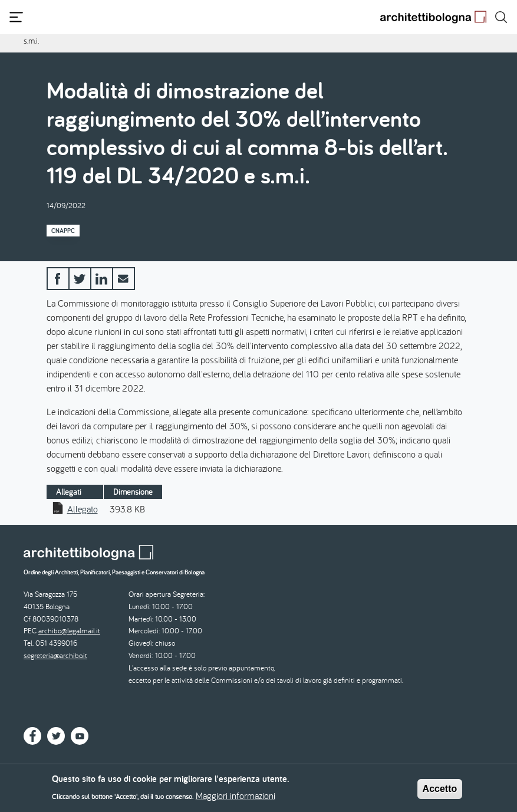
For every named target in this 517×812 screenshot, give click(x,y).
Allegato (83, 509)
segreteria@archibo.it (55, 655)
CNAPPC (63, 231)
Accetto (440, 792)
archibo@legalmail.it (69, 631)
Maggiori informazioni (236, 799)
